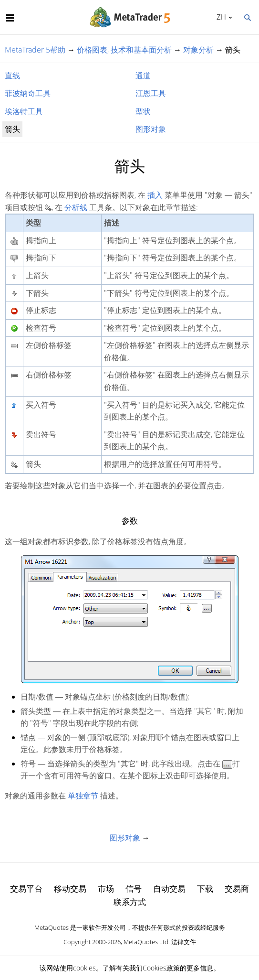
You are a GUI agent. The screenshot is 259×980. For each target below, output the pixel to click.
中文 (220, 17)
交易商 (237, 888)
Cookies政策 (161, 968)
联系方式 (130, 902)
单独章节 (83, 796)
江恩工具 (151, 93)
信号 (134, 888)
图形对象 (151, 129)
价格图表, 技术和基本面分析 (124, 50)
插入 (155, 195)
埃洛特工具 (24, 111)
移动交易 (70, 888)
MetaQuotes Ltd (146, 942)
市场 (106, 888)
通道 (143, 75)
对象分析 (198, 50)
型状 (143, 111)
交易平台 (26, 888)
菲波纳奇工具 (28, 93)
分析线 (76, 207)
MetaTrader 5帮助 (35, 50)
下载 (205, 888)
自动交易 (169, 888)
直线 (12, 75)
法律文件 (184, 942)
